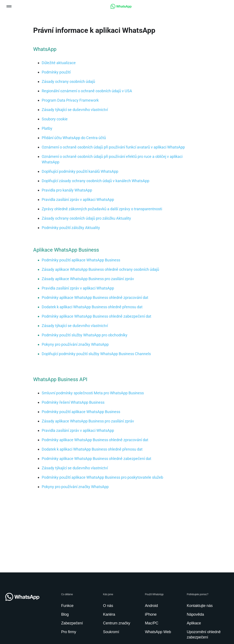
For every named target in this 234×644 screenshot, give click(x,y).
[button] (9, 7)
